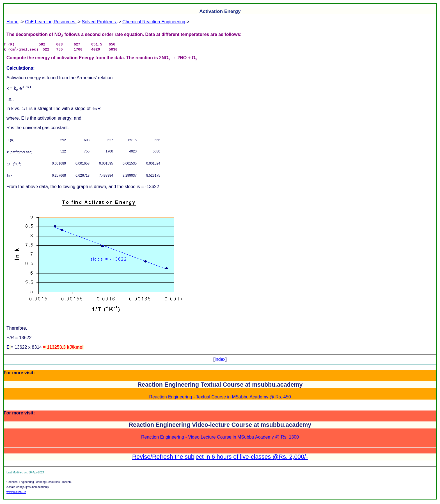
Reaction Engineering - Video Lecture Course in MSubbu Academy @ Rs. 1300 (220, 439)
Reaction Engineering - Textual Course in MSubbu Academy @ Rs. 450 (220, 399)
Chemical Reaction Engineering (154, 22)
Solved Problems (99, 22)
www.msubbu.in (16, 494)
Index (220, 361)
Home (12, 22)
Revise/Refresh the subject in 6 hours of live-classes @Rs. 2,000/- (220, 459)
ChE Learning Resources (51, 22)
